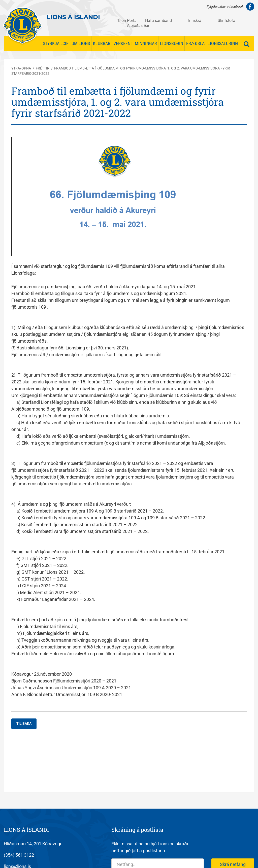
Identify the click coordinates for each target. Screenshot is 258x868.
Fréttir (43, 68)
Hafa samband (158, 21)
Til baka (24, 724)
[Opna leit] (246, 44)
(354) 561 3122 (19, 855)
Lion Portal (128, 21)
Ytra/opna (21, 68)
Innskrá (195, 21)
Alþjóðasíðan (139, 26)
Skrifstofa (227, 21)
